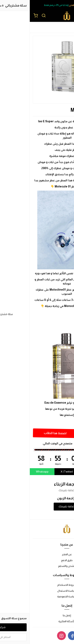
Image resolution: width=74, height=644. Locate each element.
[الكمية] (61, 433)
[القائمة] (68, 16)
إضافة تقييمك (37, 506)
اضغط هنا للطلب (25, 433)
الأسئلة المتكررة (37, 621)
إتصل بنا (37, 615)
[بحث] (14, 16)
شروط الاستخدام (37, 585)
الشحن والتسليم (37, 566)
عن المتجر (37, 554)
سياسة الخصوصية (37, 596)
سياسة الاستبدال (37, 591)
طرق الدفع (37, 560)
